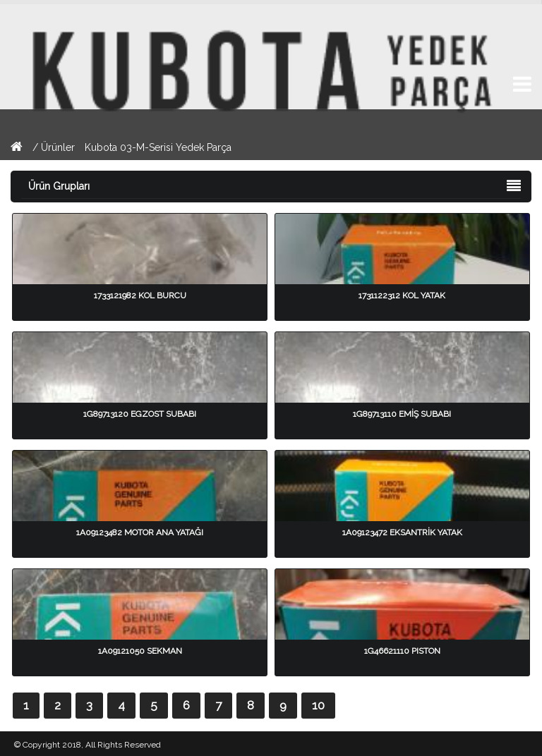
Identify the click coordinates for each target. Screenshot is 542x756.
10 (318, 705)
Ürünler (59, 147)
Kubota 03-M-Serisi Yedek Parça (158, 147)
